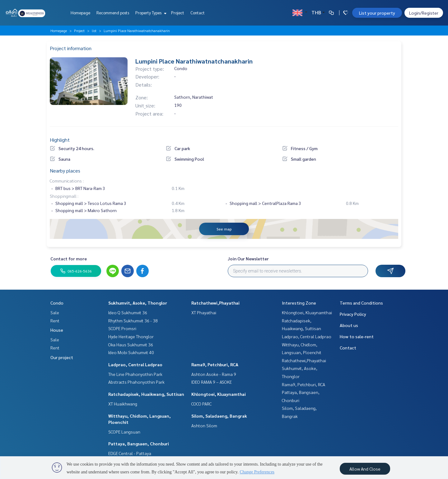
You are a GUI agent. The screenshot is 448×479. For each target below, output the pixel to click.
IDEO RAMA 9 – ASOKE (212, 382)
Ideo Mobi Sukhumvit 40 (131, 352)
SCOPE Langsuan (124, 432)
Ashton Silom (204, 425)
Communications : (67, 181)
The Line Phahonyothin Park (135, 374)
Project (178, 13)
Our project (62, 357)
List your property (377, 13)
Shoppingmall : (64, 196)
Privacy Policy (353, 314)
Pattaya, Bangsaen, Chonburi (139, 443)
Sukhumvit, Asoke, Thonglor (138, 303)
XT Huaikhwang (123, 404)
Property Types (150, 13)
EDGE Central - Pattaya (130, 453)
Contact (198, 13)
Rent (55, 320)
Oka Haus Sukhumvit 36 (131, 344)
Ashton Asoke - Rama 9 (214, 374)
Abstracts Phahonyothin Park (136, 382)
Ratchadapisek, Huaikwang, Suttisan (146, 394)
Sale (55, 312)
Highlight (60, 140)
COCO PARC (201, 404)
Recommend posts (113, 13)
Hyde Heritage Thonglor (131, 336)
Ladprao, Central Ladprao (135, 364)
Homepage (80, 13)
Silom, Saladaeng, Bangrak (219, 416)
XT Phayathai (204, 312)
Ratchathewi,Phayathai (215, 303)
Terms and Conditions (361, 303)
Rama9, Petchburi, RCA (215, 364)
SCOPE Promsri (122, 328)
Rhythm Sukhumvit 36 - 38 (133, 320)
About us (349, 325)
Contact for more (69, 258)
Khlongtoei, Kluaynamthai (219, 394)
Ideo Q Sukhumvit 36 (128, 312)
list (94, 31)
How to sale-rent (357, 336)
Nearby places (65, 171)
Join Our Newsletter (248, 258)
